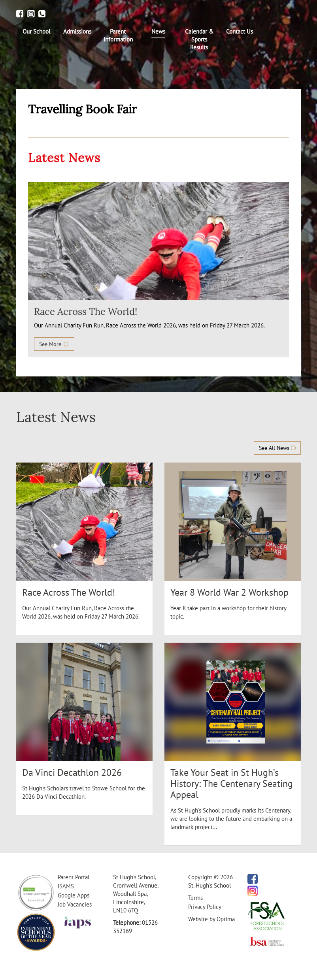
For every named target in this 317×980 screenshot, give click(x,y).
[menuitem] (37, 32)
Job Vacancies (75, 904)
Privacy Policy (205, 907)
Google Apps (74, 895)
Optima (226, 919)
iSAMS (66, 886)
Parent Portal (74, 877)
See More (54, 344)
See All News (277, 448)
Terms (195, 898)
